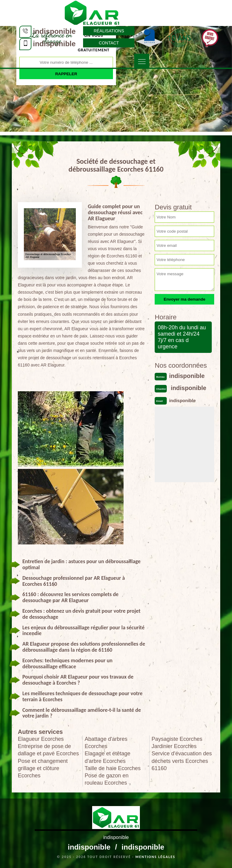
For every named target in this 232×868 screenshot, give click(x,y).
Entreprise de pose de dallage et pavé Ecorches (48, 750)
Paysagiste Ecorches (177, 739)
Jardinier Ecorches (174, 746)
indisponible (54, 31)
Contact (109, 43)
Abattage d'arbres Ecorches (106, 743)
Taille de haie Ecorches (113, 768)
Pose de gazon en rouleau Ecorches (106, 779)
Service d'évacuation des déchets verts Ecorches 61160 (182, 761)
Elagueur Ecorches (41, 739)
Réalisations (109, 31)
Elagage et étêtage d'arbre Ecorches (107, 757)
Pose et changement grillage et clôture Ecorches (43, 768)
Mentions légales (155, 857)
